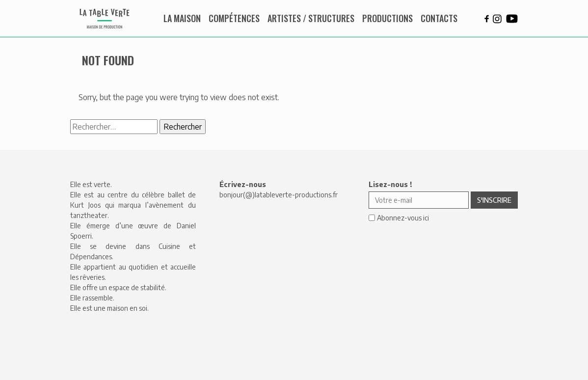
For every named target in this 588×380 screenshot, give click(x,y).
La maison (182, 18)
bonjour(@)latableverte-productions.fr (279, 195)
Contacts (439, 18)
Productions (388, 18)
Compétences (234, 18)
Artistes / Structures (311, 18)
